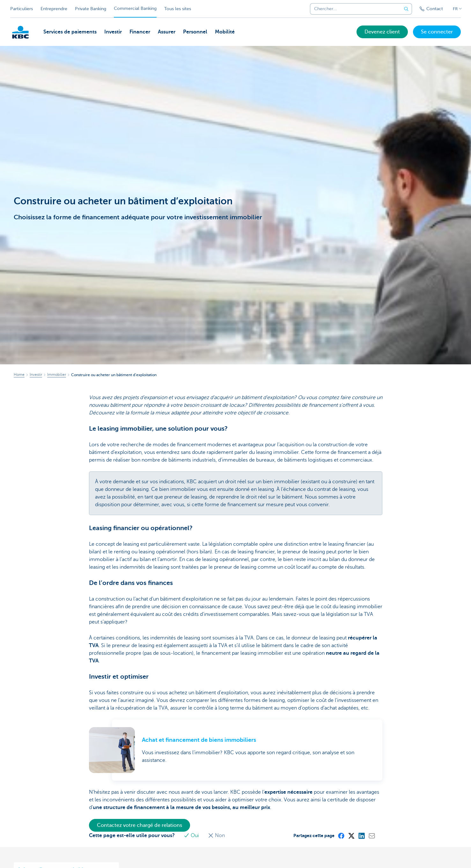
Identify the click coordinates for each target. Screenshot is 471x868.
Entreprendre (54, 9)
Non (216, 835)
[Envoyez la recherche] (406, 9)
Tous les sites (178, 9)
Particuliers (22, 9)
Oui (192, 835)
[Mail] (372, 835)
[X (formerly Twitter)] (351, 835)
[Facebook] (341, 835)
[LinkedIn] (361, 835)
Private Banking (91, 9)
